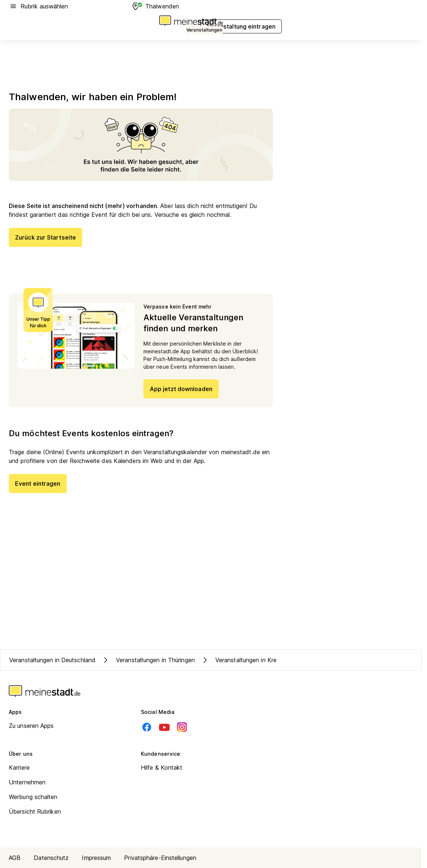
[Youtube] (164, 727)
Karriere (19, 767)
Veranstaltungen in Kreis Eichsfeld (254, 660)
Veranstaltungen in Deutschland (52, 660)
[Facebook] (147, 727)
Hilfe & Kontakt (162, 767)
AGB (15, 858)
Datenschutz (51, 858)
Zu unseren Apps (31, 726)
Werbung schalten (33, 797)
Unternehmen (27, 782)
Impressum (96, 858)
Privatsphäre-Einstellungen (160, 858)
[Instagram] (182, 727)
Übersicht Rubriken (35, 812)
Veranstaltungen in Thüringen (148, 660)
